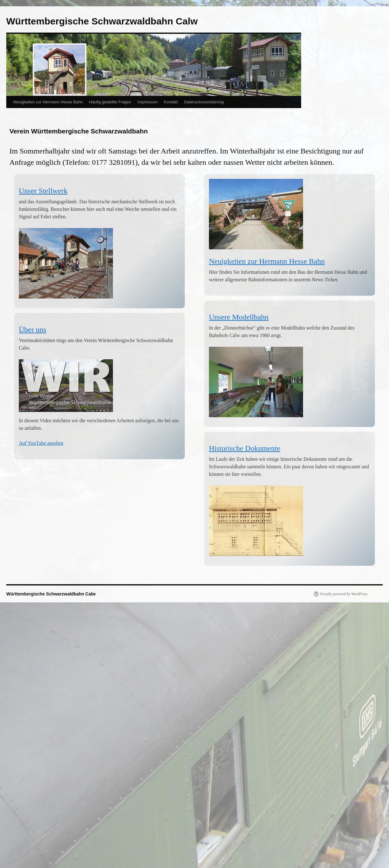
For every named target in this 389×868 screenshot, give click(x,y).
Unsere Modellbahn (239, 317)
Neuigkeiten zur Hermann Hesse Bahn (48, 102)
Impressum (147, 102)
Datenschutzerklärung (204, 102)
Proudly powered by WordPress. (344, 594)
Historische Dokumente (245, 448)
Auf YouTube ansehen (41, 443)
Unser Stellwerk (43, 191)
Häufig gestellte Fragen (110, 102)
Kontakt (171, 102)
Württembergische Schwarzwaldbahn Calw (102, 21)
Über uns (32, 330)
